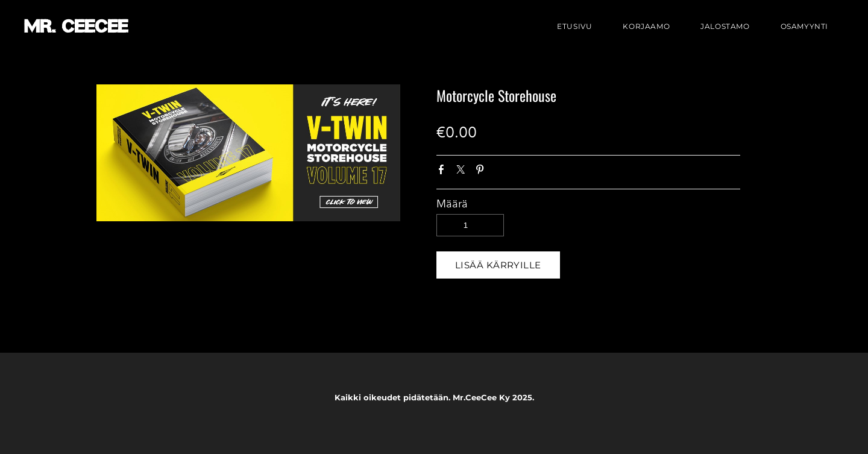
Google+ (501, 172)
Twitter (463, 172)
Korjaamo (646, 26)
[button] (498, 265)
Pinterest (482, 172)
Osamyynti (804, 26)
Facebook (444, 172)
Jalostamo (725, 26)
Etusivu (574, 26)
